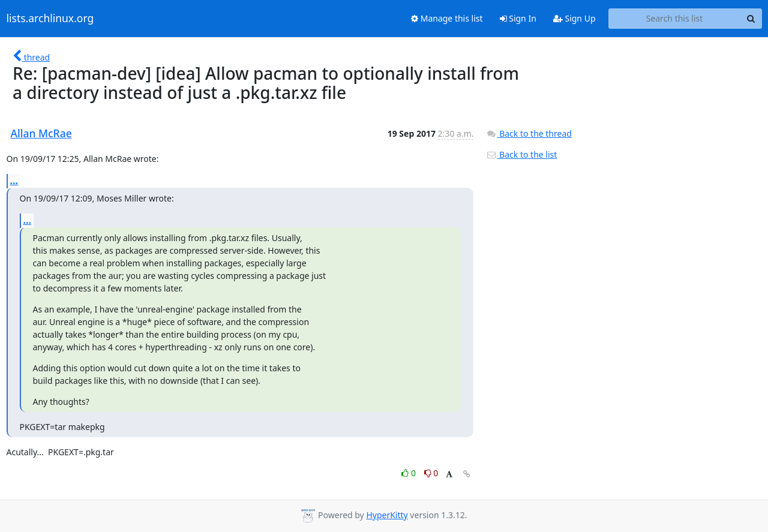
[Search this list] (675, 19)
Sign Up (574, 18)
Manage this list (447, 18)
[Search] (751, 19)
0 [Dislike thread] (431, 473)
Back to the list (521, 154)
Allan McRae (41, 133)
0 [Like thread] (409, 473)
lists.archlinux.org (50, 19)
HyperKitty (387, 515)
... (14, 181)
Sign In (518, 18)
